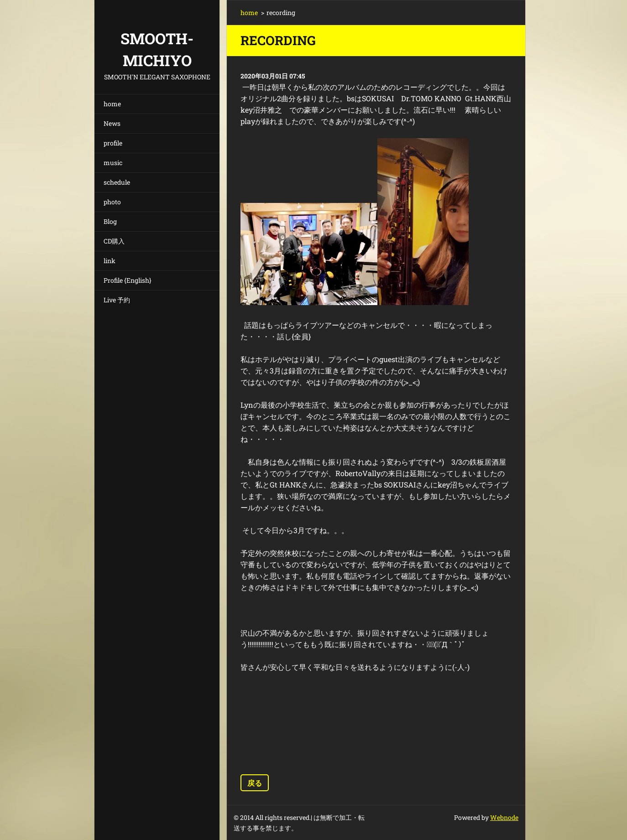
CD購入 (114, 241)
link (110, 261)
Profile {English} (128, 280)
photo (112, 202)
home (112, 104)
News (112, 123)
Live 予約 (117, 300)
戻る (255, 783)
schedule (117, 182)
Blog (110, 221)
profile (113, 143)
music (113, 163)
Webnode (504, 817)
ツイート (321, 756)
